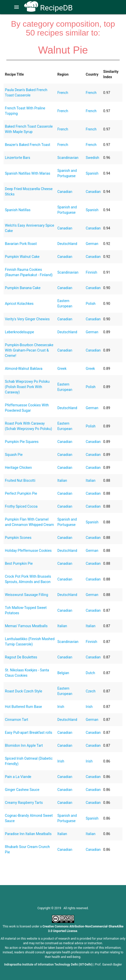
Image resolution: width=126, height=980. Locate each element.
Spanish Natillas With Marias (27, 173)
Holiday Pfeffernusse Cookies (28, 551)
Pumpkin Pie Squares (22, 442)
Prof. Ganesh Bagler (108, 965)
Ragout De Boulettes (21, 657)
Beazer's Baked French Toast (27, 145)
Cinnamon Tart (17, 720)
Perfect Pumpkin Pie (21, 493)
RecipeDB (48, 8)
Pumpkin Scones (18, 538)
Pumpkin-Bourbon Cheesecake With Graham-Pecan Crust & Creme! (29, 350)
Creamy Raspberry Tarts (24, 803)
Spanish (92, 173)
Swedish (93, 158)
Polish (91, 304)
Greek (62, 369)
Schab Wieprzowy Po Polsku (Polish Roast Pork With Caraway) (27, 387)
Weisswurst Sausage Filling (26, 595)
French (63, 93)
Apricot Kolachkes (19, 304)
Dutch (91, 673)
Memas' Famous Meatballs (26, 626)
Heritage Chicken (18, 468)
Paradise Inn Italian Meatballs (28, 834)
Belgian (63, 673)
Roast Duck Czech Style (23, 691)
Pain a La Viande (18, 777)
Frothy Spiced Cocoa (21, 506)
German (92, 244)
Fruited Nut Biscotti (20, 480)
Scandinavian (68, 158)
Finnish (92, 272)
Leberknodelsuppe (19, 332)
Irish (61, 707)
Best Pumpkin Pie (19, 563)
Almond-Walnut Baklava (24, 369)
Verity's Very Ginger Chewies (27, 319)
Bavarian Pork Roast (21, 244)
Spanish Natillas (18, 210)
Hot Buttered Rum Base (23, 707)
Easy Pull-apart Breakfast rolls (28, 733)
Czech (91, 691)
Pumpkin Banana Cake (23, 288)
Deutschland (67, 244)
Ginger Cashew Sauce (22, 790)
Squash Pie (14, 455)
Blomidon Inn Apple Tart (24, 745)
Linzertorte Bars (17, 158)
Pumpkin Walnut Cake (22, 257)
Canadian (65, 192)
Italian (62, 480)
